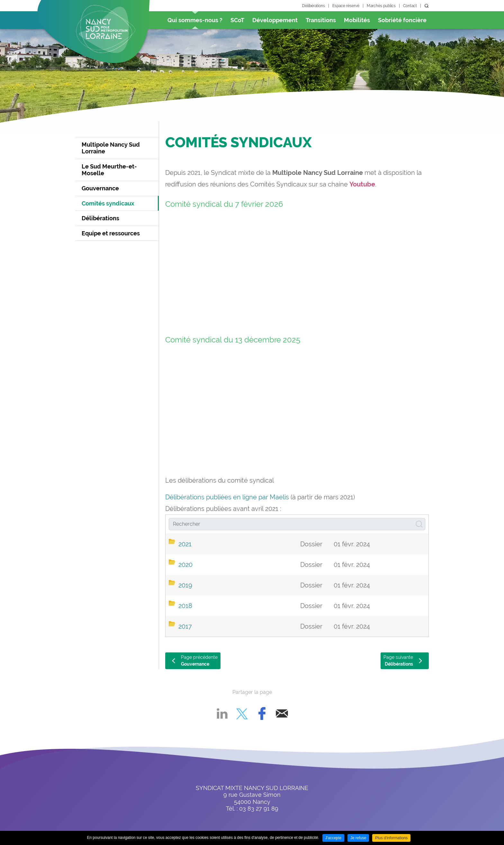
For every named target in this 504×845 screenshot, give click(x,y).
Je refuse (358, 838)
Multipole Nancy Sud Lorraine (111, 148)
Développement (275, 20)
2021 (185, 544)
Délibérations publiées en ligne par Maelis (227, 497)
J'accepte (333, 838)
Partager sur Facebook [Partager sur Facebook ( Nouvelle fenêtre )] (262, 713)
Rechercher (427, 6)
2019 (185, 585)
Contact (410, 6)
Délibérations (314, 6)
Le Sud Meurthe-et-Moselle (109, 170)
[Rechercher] (297, 524)
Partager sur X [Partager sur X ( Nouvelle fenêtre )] (242, 713)
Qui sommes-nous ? (195, 20)
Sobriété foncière (402, 20)
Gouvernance (100, 188)
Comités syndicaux (108, 203)
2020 (185, 565)
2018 (185, 606)
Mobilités (357, 20)
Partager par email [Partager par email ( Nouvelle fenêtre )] (282, 713)
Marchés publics (381, 6)
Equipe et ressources (111, 233)
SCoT (237, 20)
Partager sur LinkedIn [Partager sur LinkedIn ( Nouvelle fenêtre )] (222, 713)
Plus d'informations (391, 838)
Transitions (321, 20)
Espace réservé (346, 6)
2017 (185, 626)
